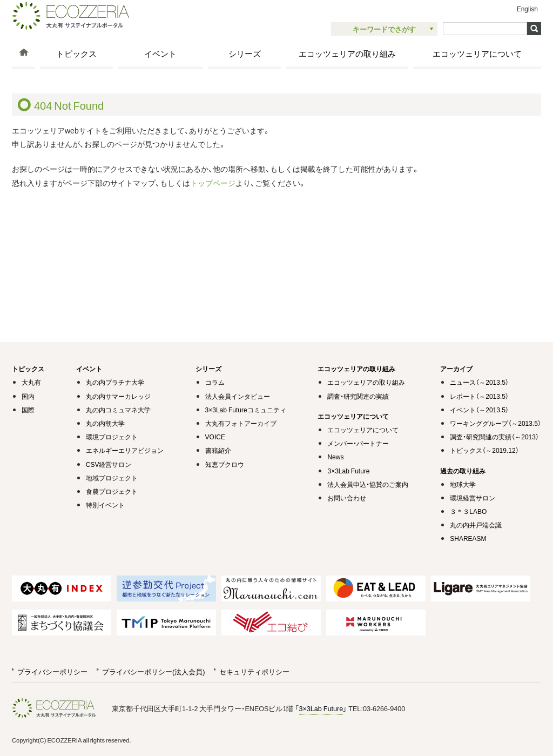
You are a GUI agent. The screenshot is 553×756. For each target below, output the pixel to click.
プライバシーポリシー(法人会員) (153, 671)
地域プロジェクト (112, 478)
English (527, 9)
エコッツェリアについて (477, 53)
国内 (28, 396)
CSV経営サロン (109, 464)
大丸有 (31, 382)
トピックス (76, 53)
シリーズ (245, 53)
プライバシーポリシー (52, 671)
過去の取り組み (463, 471)
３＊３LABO (468, 511)
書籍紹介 (218, 450)
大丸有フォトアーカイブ (241, 423)
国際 (28, 410)
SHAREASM (468, 538)
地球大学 (463, 484)
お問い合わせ (347, 498)
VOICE (215, 437)
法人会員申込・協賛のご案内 (368, 484)
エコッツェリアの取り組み (347, 53)
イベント (160, 53)
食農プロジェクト (112, 491)
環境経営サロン (473, 498)
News (335, 457)
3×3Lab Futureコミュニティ (246, 410)
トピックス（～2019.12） (484, 450)
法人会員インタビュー (238, 396)
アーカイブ (456, 369)
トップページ (213, 183)
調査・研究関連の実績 (358, 396)
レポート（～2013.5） (479, 396)
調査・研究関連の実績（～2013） (494, 437)
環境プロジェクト (112, 437)
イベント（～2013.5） (479, 410)
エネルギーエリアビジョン (125, 450)
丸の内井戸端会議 (476, 525)
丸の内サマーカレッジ (118, 396)
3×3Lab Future (348, 471)
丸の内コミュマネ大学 (118, 410)
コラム (215, 382)
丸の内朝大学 (105, 423)
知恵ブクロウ (225, 464)
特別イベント (105, 505)
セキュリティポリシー (254, 671)
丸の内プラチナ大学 (115, 382)
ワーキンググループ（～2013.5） (495, 423)
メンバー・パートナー (358, 443)
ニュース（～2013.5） (479, 382)
